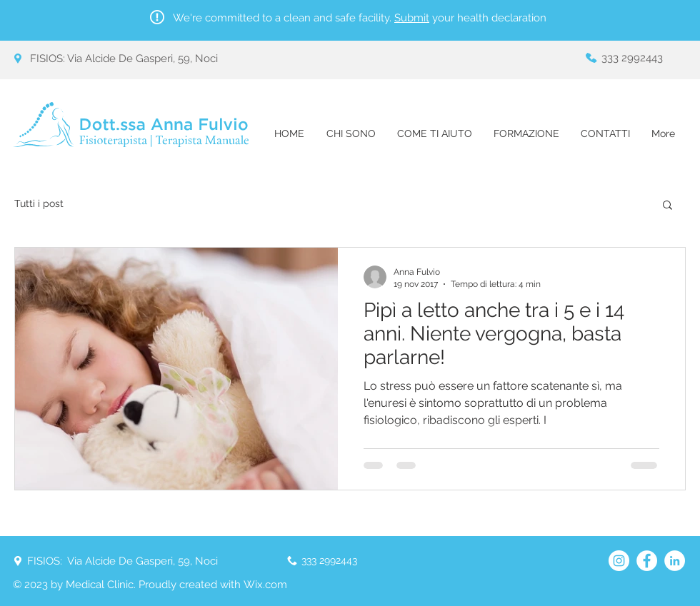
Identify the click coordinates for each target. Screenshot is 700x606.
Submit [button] (412, 18)
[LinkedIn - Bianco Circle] (675, 561)
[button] (667, 206)
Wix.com (265, 585)
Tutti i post (39, 203)
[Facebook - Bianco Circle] (647, 561)
